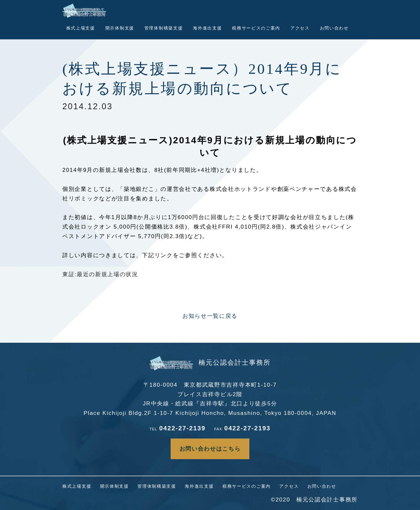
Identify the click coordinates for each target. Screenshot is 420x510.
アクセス (300, 28)
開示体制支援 (120, 28)
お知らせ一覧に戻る (210, 316)
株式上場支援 (81, 28)
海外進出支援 (207, 28)
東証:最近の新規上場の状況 (100, 274)
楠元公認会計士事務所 (210, 362)
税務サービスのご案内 (256, 28)
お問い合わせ (334, 28)
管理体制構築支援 (164, 28)
